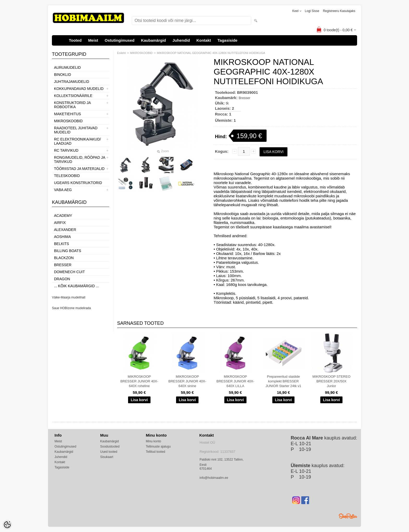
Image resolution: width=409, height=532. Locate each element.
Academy (63, 216)
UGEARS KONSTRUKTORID (78, 183)
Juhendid (181, 40)
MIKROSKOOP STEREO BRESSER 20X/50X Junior (332, 381)
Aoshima (62, 237)
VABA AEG (63, 190)
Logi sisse (312, 11)
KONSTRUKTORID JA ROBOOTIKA (72, 105)
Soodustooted (110, 447)
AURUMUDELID (67, 68)
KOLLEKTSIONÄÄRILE (73, 96)
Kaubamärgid (153, 40)
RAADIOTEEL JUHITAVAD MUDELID (76, 130)
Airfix (60, 223)
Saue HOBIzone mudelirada (71, 308)
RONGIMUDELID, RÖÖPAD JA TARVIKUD (80, 160)
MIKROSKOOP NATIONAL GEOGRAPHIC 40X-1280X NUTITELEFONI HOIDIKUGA (211, 53)
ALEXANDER (65, 230)
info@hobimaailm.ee (214, 478)
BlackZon (64, 258)
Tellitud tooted (155, 452)
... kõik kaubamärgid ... (76, 286)
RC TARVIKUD (66, 150)
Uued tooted (109, 452)
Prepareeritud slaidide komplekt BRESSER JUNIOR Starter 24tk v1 (283, 381)
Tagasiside (227, 40)
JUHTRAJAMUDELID (72, 82)
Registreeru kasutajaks (339, 11)
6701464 (206, 469)
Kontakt (204, 40)
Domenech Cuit (69, 272)
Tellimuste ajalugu (158, 447)
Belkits (62, 244)
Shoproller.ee (348, 516)
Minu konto (154, 441)
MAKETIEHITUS (67, 114)
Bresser (63, 265)
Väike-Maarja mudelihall (69, 297)
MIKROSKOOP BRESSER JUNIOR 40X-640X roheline (139, 381)
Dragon (62, 279)
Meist (93, 40)
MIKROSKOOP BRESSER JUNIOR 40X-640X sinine (187, 381)
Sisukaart (107, 457)
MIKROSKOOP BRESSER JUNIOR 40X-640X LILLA (235, 381)
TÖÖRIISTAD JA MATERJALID (79, 169)
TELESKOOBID (67, 176)
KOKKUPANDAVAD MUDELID (79, 89)
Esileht (121, 53)
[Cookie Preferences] (7, 525)
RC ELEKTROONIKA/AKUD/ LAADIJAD (77, 141)
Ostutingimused (119, 40)
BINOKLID (62, 75)
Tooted (75, 40)
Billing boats (68, 251)
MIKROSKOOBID (68, 121)
